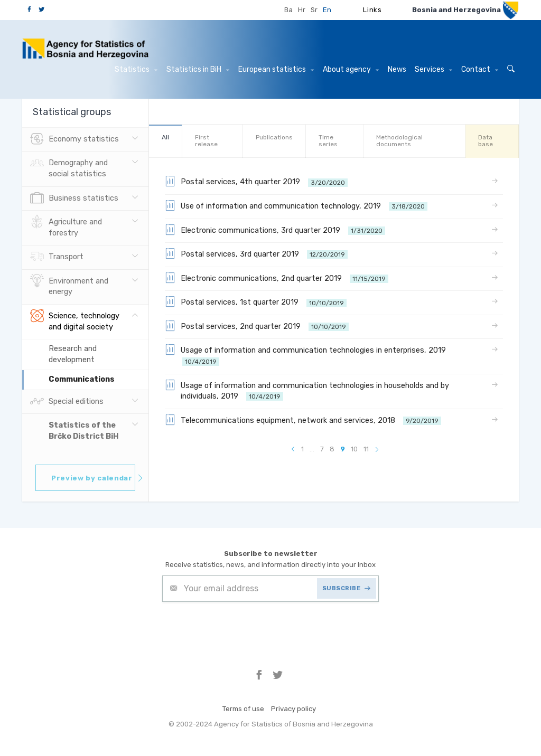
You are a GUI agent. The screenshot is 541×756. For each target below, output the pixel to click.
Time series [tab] (328, 141)
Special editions (67, 402)
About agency (351, 69)
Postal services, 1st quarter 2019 (256, 301)
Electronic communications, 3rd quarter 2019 (275, 230)
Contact (480, 69)
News (397, 69)
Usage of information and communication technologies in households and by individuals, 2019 (307, 390)
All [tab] (165, 137)
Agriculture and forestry (66, 226)
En (327, 10)
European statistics (276, 69)
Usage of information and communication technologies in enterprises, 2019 (307, 355)
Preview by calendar (93, 478)
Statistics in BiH (198, 69)
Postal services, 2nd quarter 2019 (257, 326)
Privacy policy (293, 709)
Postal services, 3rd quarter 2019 (256, 253)
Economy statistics (74, 139)
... (312, 449)
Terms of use (243, 709)
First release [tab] (206, 141)
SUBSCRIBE (347, 588)
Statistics (136, 69)
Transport (57, 257)
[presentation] (242, 628)
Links (372, 10)
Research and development (73, 354)
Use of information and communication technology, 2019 (296, 205)
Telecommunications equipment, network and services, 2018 (303, 420)
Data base (486, 141)
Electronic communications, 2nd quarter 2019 (277, 278)
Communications (82, 379)
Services (433, 69)
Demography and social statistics (69, 167)
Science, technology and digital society (75, 320)
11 (366, 449)
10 (354, 449)
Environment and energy (69, 286)
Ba (288, 10)
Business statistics (74, 199)
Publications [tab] (274, 137)
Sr (314, 10)
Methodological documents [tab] (399, 141)
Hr (302, 10)
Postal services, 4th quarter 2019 (256, 181)
